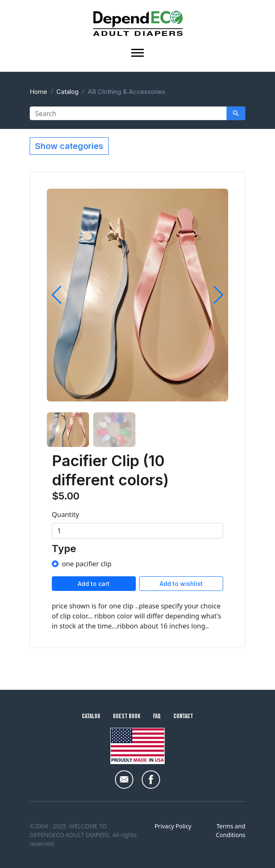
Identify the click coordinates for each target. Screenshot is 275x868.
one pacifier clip (87, 564)
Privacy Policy (173, 826)
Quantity (65, 515)
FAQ (157, 716)
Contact (183, 716)
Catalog (67, 92)
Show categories (69, 146)
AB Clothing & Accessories (126, 92)
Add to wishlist (181, 584)
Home (38, 92)
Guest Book (127, 716)
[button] (57, 295)
